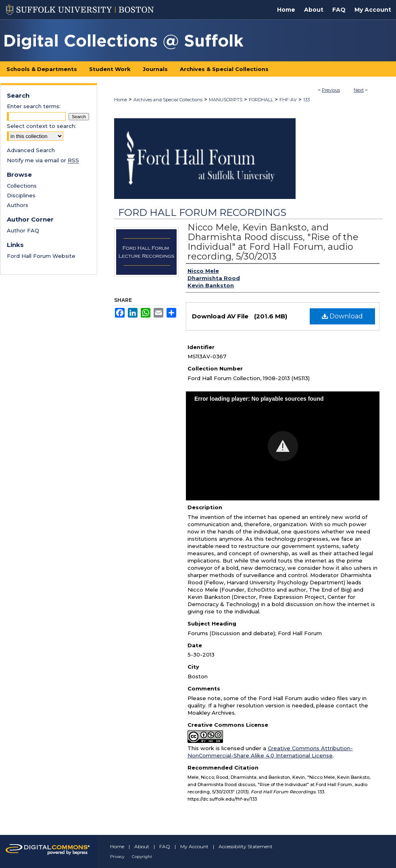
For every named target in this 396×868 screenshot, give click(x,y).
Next (359, 90)
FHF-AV (288, 100)
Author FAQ (23, 230)
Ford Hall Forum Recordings (202, 212)
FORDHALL (261, 100)
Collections (22, 186)
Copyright (142, 856)
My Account (194, 846)
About (142, 846)
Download (342, 316)
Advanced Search (31, 150)
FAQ (165, 846)
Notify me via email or (43, 160)
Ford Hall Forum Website (41, 256)
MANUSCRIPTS (226, 100)
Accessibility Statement (246, 846)
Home (121, 100)
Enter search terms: (34, 106)
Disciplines (21, 195)
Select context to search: (42, 126)
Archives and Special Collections (168, 100)
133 (306, 100)
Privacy (117, 856)
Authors (18, 205)
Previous (331, 90)
